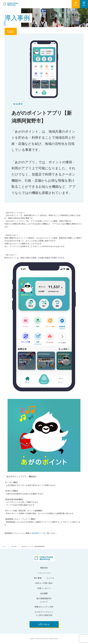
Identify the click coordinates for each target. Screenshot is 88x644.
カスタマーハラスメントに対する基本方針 (44, 614)
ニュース (50, 578)
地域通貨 (35, 533)
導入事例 (14, 546)
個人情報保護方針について (44, 600)
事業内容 (44, 568)
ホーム (4, 546)
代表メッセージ (44, 588)
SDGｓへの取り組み (44, 583)
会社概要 (44, 593)
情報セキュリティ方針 (44, 607)
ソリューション (44, 573)
